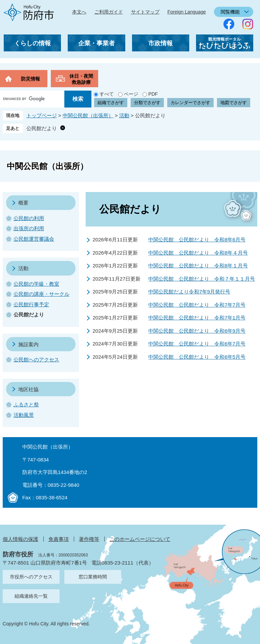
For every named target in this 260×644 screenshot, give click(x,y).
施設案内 (28, 344)
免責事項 (59, 539)
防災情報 (30, 79)
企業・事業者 (96, 43)
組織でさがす (111, 103)
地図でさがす (234, 103)
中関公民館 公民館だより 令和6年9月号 (197, 331)
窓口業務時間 (93, 577)
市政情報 (160, 43)
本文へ (79, 12)
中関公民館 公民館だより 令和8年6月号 (197, 240)
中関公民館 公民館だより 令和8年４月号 (198, 253)
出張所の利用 (29, 228)
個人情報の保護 (20, 539)
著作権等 (89, 539)
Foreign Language (187, 12)
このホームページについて (140, 539)
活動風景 (24, 415)
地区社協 (28, 389)
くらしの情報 (32, 43)
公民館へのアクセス (36, 360)
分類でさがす (147, 103)
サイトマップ (145, 12)
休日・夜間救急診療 (81, 79)
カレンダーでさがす (190, 103)
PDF (153, 94)
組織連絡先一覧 (31, 596)
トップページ (42, 115)
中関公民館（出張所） (88, 115)
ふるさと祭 (26, 404)
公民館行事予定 (31, 304)
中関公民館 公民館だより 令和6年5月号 (197, 357)
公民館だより (42, 128)
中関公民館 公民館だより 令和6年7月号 (197, 344)
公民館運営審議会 (34, 239)
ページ (131, 94)
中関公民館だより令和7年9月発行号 (189, 292)
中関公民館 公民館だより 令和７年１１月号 (202, 279)
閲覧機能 (230, 12)
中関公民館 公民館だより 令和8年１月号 (198, 266)
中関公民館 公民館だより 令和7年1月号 (197, 318)
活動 (124, 115)
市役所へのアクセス (31, 577)
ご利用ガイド (109, 12)
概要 (23, 203)
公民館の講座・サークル (41, 294)
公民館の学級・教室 (36, 284)
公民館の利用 (29, 218)
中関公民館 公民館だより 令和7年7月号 (197, 305)
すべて (107, 94)
